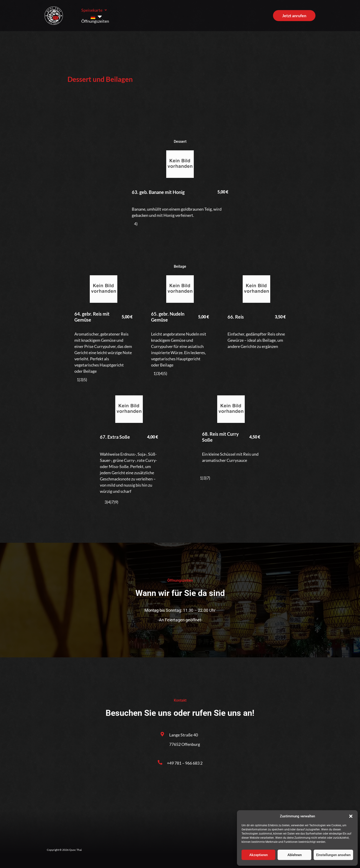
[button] (351, 816)
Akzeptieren (259, 855)
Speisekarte (94, 14)
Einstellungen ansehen (333, 855)
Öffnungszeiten (130, 14)
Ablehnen (295, 855)
